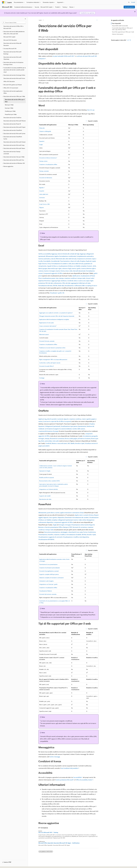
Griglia (41, 145)
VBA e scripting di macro (89, 285)
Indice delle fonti (44, 194)
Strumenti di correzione (57, 438)
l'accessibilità (77, 777)
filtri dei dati (49, 283)
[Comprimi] (25, 19)
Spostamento (82, 426)
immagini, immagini (65, 525)
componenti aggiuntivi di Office (63, 522)
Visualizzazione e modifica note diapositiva (76, 537)
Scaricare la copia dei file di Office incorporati (57, 421)
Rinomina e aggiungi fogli (52, 281)
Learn (40, 20)
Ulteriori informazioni (118, 34)
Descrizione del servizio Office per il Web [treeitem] (15, 101)
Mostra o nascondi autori (59, 443)
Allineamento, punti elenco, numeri (49, 513)
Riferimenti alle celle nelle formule (66, 259)
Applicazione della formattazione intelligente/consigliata (54, 319)
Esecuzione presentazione (52, 532)
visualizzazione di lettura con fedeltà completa (72, 266)
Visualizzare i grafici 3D (57, 293)
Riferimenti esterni (44, 334)
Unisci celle (69, 271)
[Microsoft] (3, 2)
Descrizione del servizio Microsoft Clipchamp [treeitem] (12, 58)
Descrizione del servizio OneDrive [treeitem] (12, 118)
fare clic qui (91, 110)
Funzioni (90, 266)
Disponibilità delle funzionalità (120, 26)
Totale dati (61, 285)
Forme (85, 532)
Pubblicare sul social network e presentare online (52, 348)
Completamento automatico (85, 256)
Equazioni (42, 141)
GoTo (94, 266)
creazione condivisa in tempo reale (75, 278)
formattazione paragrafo (90, 436)
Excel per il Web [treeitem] (9, 108)
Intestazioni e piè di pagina (46, 581)
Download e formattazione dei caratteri (77, 517)
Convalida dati (55, 261)
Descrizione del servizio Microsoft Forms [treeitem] (14, 78)
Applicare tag (42, 419)
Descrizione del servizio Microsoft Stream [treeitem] (15, 142)
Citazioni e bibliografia (45, 131)
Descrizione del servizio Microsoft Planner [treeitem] (15, 121)
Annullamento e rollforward (73, 285)
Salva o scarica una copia (81, 281)
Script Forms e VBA (44, 204)
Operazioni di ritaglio (45, 471)
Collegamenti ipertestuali (52, 426)
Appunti (66, 419)
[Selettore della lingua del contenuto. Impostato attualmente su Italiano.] (6, 865)
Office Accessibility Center (84, 780)
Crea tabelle (47, 261)
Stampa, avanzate (44, 171)
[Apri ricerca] (129, 2)
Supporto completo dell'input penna (49, 574)
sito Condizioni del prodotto (69, 768)
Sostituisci (64, 281)
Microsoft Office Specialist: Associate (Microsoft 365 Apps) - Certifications (59, 843)
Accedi (133, 2)
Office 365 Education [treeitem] (9, 81)
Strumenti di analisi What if (46, 366)
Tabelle (72, 443)
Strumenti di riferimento (46, 178)
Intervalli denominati (79, 271)
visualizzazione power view (50, 278)
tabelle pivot (76, 276)
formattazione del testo (45, 285)
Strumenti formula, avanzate (47, 341)
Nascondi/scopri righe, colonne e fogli (59, 268)
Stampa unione (43, 161)
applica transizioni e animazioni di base (72, 513)
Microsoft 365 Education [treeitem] (10, 40)
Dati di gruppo (43, 268)
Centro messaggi (55, 757)
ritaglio (55, 525)
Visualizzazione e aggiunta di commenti (50, 537)
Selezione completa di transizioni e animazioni (51, 578)
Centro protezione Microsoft (64, 780)
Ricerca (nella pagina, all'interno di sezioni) (78, 438)
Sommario (42, 198)
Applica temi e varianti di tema (84, 515)
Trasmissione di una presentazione (48, 564)
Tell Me (55, 285)
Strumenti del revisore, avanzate (48, 594)
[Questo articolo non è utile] (130, 40)
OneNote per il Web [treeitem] (10, 111)
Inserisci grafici (76, 268)
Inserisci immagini (49, 271)
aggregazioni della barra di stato (81, 283)
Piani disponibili (116, 23)
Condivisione (92, 532)
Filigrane (41, 207)
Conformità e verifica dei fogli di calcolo (50, 363)
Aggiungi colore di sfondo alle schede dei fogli (65, 254)
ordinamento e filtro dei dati (62, 283)
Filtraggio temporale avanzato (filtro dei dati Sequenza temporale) (57, 316)
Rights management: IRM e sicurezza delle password (53, 359)
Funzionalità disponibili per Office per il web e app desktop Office (122, 29)
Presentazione (43, 534)
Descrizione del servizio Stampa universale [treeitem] (12, 153)
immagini (41, 438)
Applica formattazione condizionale (65, 256)
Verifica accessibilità (45, 254)
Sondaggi (42, 378)
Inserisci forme (60, 271)
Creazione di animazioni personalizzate (49, 568)
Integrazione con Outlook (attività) (48, 489)
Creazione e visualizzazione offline (48, 164)
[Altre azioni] (97, 20)
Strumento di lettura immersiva (48, 158)
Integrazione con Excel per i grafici (48, 584)
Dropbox (83, 261)
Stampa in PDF (67, 527)
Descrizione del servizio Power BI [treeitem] (12, 124)
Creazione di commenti (84, 259)
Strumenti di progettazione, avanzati (49, 571)
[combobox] (14, 22)
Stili (69, 443)
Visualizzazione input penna (69, 426)
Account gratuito (129, 7)
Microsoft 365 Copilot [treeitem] (9, 37)
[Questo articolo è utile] (128, 40)
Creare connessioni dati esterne (48, 326)
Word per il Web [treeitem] (9, 105)
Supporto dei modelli (45, 496)
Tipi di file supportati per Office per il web (123, 32)
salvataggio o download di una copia (72, 532)
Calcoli (53, 259)
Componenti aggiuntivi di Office (53, 273)
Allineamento (50, 256)
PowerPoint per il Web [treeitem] (11, 114)
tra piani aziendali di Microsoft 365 (63, 56)
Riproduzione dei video (45, 499)
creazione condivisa (75, 419)
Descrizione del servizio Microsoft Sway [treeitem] (14, 145)
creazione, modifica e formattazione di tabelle (67, 534)
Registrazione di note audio (46, 323)
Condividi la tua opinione (87, 13)
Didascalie (42, 128)
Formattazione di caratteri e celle (61, 264)
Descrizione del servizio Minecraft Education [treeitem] (12, 44)
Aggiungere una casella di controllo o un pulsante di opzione (55, 313)
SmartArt (42, 191)
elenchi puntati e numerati (55, 419)
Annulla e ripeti (80, 443)
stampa (61, 278)
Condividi (70, 281)
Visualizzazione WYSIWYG (46, 539)
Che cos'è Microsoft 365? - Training (48, 832)
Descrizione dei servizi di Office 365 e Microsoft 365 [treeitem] (13, 27)
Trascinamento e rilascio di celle (70, 261)
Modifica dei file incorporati (47, 477)
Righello (41, 188)
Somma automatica (44, 259)
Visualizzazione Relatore (46, 591)
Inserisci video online (80, 520)
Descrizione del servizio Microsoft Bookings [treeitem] (12, 53)
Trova (49, 264)
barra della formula (78, 264)
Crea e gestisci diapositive (57, 517)
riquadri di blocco (52, 266)
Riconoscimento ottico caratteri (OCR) (49, 481)
